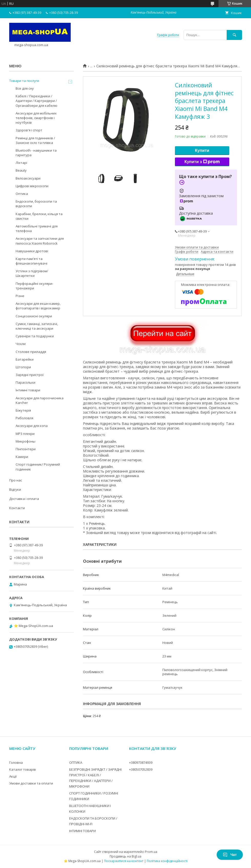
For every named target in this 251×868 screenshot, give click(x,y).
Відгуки (15, 489)
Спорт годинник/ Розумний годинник (38, 467)
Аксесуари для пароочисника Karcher (40, 400)
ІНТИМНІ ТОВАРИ (82, 831)
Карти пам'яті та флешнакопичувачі (32, 261)
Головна (16, 762)
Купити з (202, 162)
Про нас (16, 480)
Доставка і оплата (24, 499)
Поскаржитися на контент (124, 861)
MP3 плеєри (25, 434)
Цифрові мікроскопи (32, 186)
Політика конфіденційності (167, 861)
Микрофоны (25, 441)
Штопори (23, 367)
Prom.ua (151, 852)
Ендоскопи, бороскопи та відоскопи (36, 204)
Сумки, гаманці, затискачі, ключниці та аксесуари (37, 326)
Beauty (21, 170)
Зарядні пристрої (30, 375)
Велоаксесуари (28, 178)
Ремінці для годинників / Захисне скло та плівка (35, 140)
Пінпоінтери (26, 449)
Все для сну (25, 88)
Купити (202, 150)
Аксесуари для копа (32, 426)
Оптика (22, 194)
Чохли (21, 344)
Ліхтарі (21, 163)
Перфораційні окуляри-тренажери (34, 286)
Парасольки (25, 382)
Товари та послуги (24, 81)
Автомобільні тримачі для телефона (37, 228)
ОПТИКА (76, 762)
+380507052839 (141, 769)
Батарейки (25, 359)
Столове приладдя (31, 352)
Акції (13, 776)
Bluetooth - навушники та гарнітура (36, 153)
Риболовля (24, 418)
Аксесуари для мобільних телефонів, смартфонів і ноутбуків (36, 118)
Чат (230, 855)
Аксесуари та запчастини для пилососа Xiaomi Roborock (40, 241)
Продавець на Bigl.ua (126, 856)
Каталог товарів (23, 769)
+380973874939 (141, 762)
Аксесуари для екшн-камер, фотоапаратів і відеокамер (38, 306)
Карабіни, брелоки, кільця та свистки (39, 216)
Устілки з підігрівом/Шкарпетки (32, 273)
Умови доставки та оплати (31, 783)
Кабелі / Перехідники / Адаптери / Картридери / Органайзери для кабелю (36, 101)
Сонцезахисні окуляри (34, 316)
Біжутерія (23, 410)
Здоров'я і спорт (29, 130)
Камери (22, 457)
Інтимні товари (28, 390)
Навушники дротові (32, 251)
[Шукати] (234, 35)
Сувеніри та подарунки (35, 336)
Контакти (17, 508)
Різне (20, 296)
